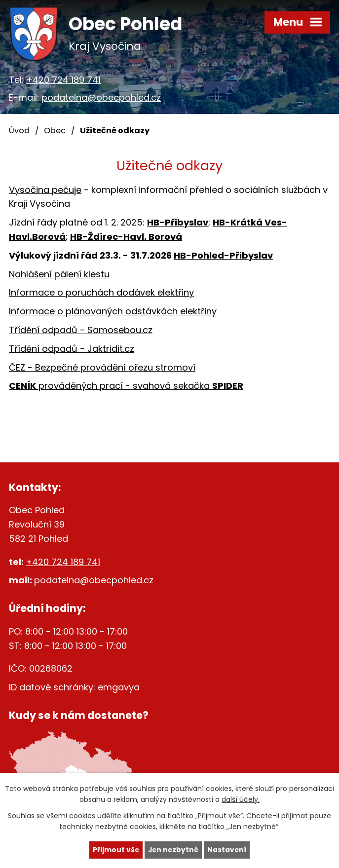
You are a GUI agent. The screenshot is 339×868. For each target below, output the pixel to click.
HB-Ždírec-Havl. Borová (126, 237)
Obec (55, 131)
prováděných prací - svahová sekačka (126, 386)
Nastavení (228, 850)
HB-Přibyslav (178, 222)
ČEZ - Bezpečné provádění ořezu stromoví (102, 367)
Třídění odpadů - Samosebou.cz (81, 330)
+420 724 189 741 (63, 80)
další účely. (241, 799)
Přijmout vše (115, 850)
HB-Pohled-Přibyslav (223, 255)
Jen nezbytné (173, 850)
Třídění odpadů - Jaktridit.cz (72, 349)
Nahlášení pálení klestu (59, 274)
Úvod (19, 131)
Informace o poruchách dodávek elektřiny (101, 292)
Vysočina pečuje (45, 190)
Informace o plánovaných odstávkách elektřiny (113, 311)
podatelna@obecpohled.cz (101, 97)
